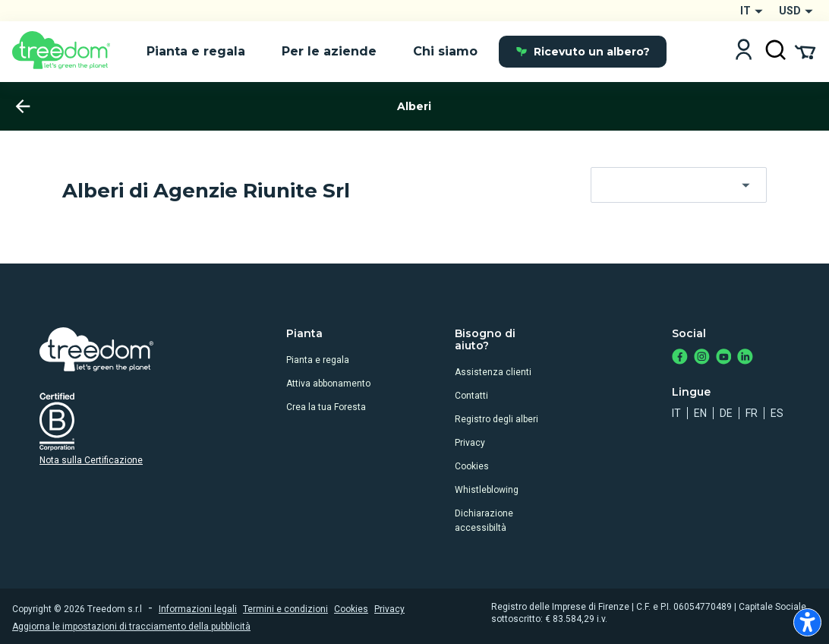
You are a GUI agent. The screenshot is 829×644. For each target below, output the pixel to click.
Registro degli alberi (496, 419)
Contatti (471, 396)
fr (752, 413)
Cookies (472, 466)
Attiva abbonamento (328, 384)
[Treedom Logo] (67, 52)
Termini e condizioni (285, 609)
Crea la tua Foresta (326, 407)
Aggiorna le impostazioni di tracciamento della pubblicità (131, 627)
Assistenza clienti (493, 372)
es (777, 413)
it (676, 413)
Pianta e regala (318, 360)
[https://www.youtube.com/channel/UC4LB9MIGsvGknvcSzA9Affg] (724, 358)
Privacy (470, 443)
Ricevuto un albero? (583, 52)
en (700, 413)
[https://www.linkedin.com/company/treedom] (745, 358)
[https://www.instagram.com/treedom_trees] (702, 358)
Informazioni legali (198, 609)
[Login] (744, 51)
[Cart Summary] (805, 51)
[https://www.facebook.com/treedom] (680, 358)
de (726, 413)
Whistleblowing (487, 490)
